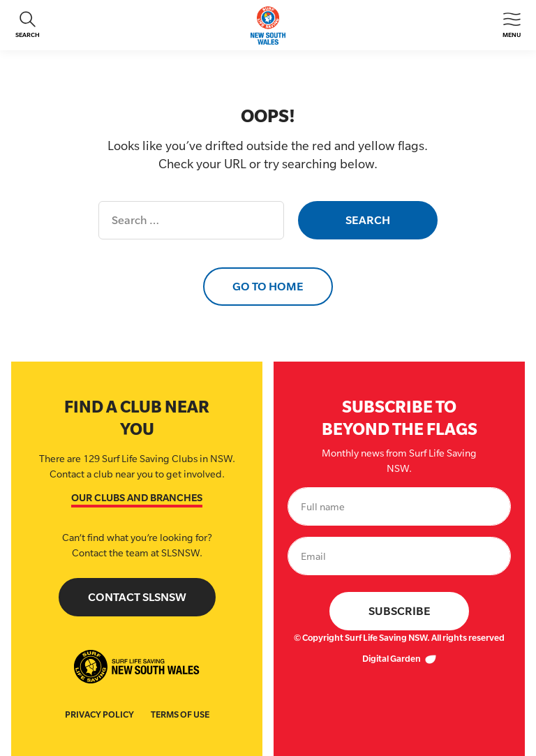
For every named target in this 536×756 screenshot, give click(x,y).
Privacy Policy (99, 714)
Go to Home (268, 287)
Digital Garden (399, 659)
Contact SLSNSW (137, 597)
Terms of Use (180, 714)
